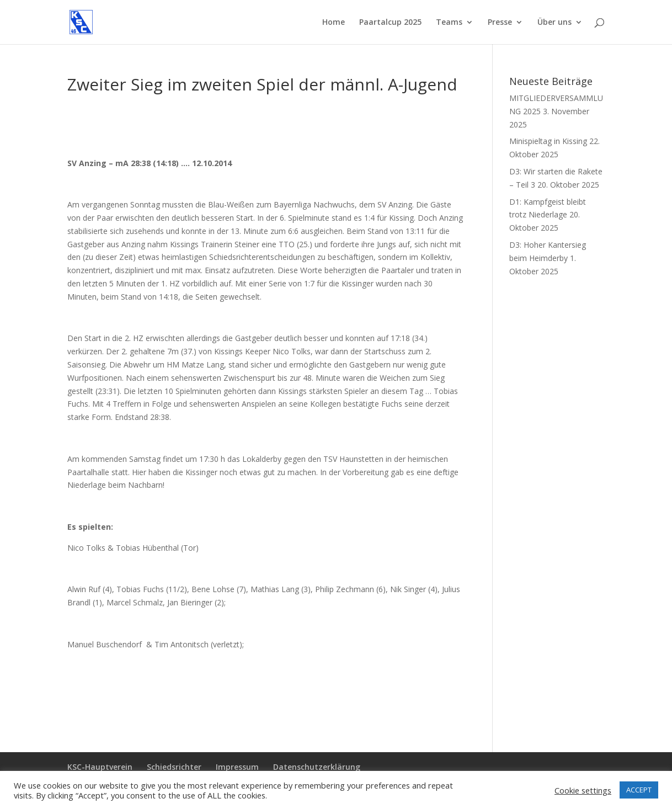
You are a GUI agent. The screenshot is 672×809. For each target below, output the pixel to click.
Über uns (554, 23)
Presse (500, 23)
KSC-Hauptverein (100, 767)
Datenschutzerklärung (317, 767)
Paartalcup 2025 (390, 23)
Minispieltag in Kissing (548, 141)
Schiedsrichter (174, 767)
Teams (449, 23)
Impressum (237, 767)
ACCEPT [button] (639, 790)
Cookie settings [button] (583, 790)
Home (334, 23)
